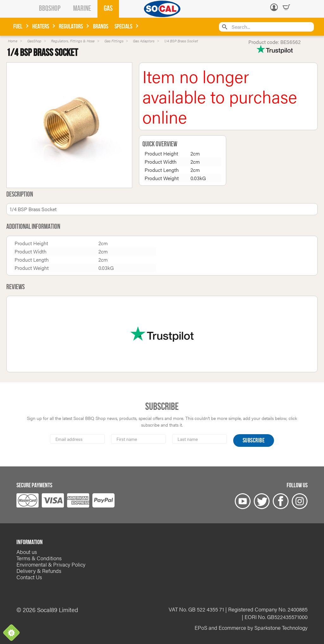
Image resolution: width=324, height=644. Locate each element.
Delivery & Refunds (39, 571)
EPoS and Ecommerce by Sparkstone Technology (251, 628)
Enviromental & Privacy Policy (51, 564)
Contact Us (29, 577)
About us (27, 552)
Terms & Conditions (39, 558)
